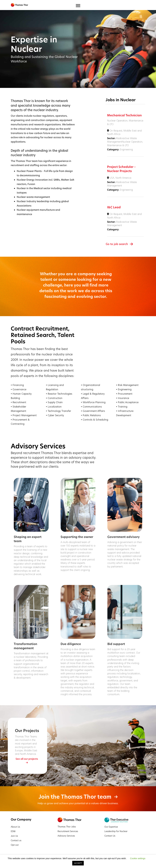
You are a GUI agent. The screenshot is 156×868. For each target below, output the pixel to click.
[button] (27, 761)
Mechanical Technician (124, 115)
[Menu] (78, 6)
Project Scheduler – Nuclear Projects (121, 169)
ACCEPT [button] (78, 863)
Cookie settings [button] (138, 858)
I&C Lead (114, 207)
